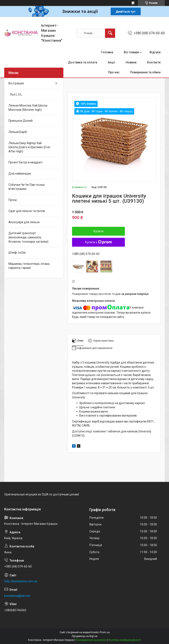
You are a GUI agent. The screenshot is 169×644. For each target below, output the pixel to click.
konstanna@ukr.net (17, 596)
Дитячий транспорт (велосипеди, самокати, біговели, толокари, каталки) (28, 237)
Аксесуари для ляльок (24, 222)
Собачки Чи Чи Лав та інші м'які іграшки (27, 187)
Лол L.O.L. (16, 94)
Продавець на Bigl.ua (85, 636)
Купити (99, 231)
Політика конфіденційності (125, 640)
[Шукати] (110, 33)
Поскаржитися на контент (91, 640)
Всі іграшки (16, 83)
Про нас (114, 72)
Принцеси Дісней (20, 121)
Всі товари (131, 52)
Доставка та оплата (83, 62)
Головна (107, 52)
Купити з (99, 242)
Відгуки (155, 52)
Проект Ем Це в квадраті (25, 162)
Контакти (154, 62)
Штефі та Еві (17, 253)
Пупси (13, 200)
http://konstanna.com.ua (21, 581)
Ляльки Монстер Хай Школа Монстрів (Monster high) (28, 108)
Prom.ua (105, 632)
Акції (111, 62)
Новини (131, 62)
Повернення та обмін (145, 72)
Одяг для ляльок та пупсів (27, 211)
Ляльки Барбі (18, 132)
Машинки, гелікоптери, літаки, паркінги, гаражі (29, 266)
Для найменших (20, 174)
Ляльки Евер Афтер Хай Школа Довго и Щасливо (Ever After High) (29, 147)
